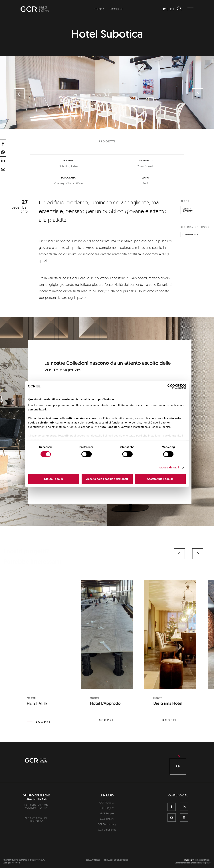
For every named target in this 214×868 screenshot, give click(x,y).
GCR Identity (107, 819)
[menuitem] (99, 9)
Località (69, 161)
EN (172, 9)
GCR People (107, 813)
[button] (179, 554)
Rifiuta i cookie (54, 479)
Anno (146, 178)
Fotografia (68, 178)
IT (164, 9)
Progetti (107, 141)
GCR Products (107, 802)
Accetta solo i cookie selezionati (107, 479)
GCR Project (107, 808)
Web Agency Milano (201, 860)
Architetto (146, 161)
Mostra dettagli (169, 467)
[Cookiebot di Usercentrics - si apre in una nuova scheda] (170, 386)
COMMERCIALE (190, 235)
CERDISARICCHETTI (188, 210)
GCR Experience (107, 830)
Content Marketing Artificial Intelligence (193, 863)
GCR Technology (107, 824)
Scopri (43, 722)
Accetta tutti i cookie (160, 479)
